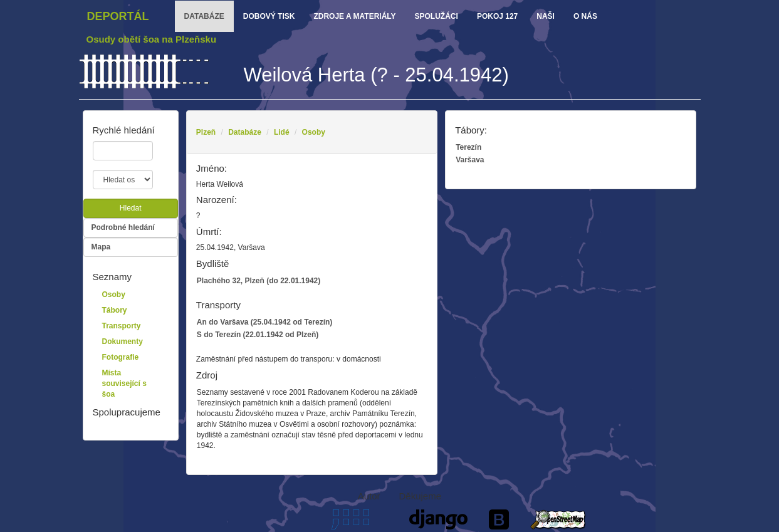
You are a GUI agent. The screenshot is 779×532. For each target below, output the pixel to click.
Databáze (245, 132)
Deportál (118, 16)
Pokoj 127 (497, 16)
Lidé (282, 132)
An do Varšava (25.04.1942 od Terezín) (265, 322)
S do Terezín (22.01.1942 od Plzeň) (258, 335)
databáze (204, 16)
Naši (546, 16)
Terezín (468, 147)
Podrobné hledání (123, 227)
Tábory (115, 310)
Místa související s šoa (124, 383)
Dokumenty (123, 342)
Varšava (470, 160)
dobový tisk (269, 16)
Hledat (131, 208)
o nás (585, 16)
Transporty (122, 326)
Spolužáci (437, 16)
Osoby (314, 132)
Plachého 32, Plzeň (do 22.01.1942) (259, 281)
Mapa (101, 247)
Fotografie (121, 357)
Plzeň (206, 132)
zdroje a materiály (354, 16)
